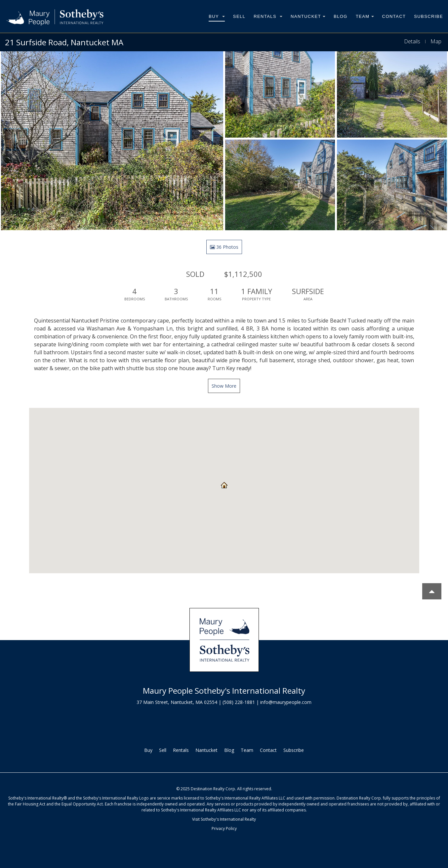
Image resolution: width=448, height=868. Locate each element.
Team (365, 16)
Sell (239, 16)
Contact (394, 16)
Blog (341, 16)
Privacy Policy (224, 828)
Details (412, 41)
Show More (224, 386)
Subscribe (428, 16)
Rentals (268, 16)
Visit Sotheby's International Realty (224, 819)
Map (436, 41)
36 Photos (224, 247)
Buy (217, 16)
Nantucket (308, 16)
